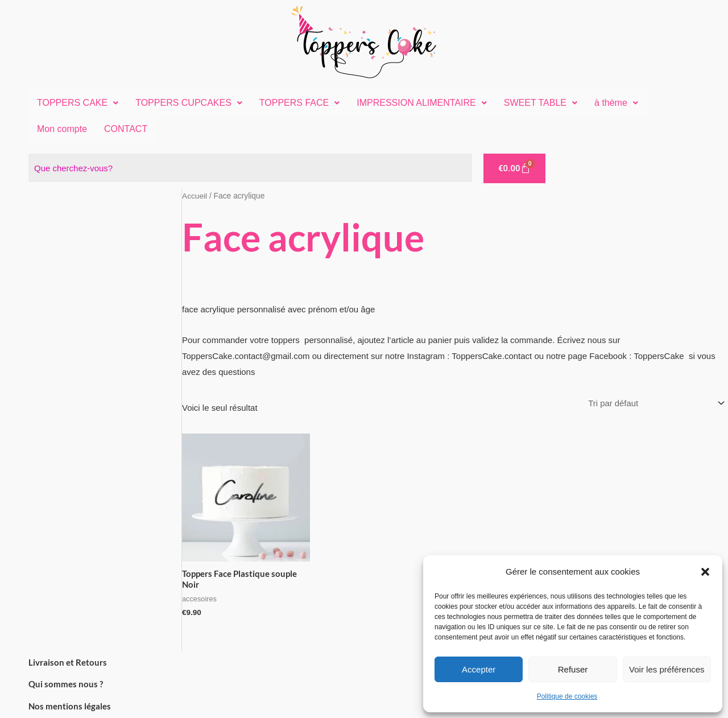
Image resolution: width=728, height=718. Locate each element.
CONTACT (126, 129)
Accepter (479, 669)
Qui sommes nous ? (66, 685)
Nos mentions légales (70, 707)
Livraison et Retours (68, 663)
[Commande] (654, 404)
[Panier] (514, 168)
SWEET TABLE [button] (541, 103)
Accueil (195, 196)
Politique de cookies (567, 696)
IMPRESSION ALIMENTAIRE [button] (422, 103)
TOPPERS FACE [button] (299, 103)
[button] (705, 572)
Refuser (573, 669)
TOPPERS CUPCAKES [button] (189, 103)
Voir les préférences (667, 669)
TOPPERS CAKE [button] (78, 103)
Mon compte (62, 129)
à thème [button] (616, 103)
